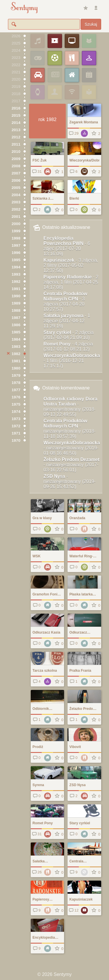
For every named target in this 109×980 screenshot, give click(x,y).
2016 (16, 108)
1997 (16, 245)
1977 (16, 390)
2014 (16, 123)
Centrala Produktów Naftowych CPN (65, 301)
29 (73, 133)
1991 (16, 289)
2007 (16, 173)
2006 (16, 180)
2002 (16, 209)
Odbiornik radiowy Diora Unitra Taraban (70, 407)
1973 (16, 419)
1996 (16, 253)
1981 (16, 361)
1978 (16, 383)
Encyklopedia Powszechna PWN (67, 246)
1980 (16, 368)
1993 (16, 274)
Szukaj (91, 24)
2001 (16, 217)
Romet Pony (68, 347)
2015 (16, 115)
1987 (16, 318)
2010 (16, 152)
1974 (16, 412)
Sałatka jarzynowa (67, 321)
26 (36, 872)
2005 (16, 188)
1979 (16, 375)
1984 (16, 339)
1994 (16, 267)
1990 (16, 296)
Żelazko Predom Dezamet (71, 465)
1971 (16, 433)
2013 (16, 130)
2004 (16, 195)
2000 (16, 224)
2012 (16, 137)
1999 (16, 231)
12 (73, 910)
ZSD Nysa (70, 481)
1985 (16, 332)
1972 (16, 426)
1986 (16, 325)
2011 (16, 144)
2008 (16, 166)
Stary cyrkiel (69, 335)
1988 (16, 310)
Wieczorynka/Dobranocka (72, 361)
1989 (16, 303)
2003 (16, 202)
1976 (16, 397)
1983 (16, 347)
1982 (16, 354)
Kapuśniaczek (71, 265)
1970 (16, 440)
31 (36, 171)
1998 (16, 238)
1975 (16, 404)
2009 (16, 159)
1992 (16, 282)
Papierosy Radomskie (71, 282)
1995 (16, 260)
